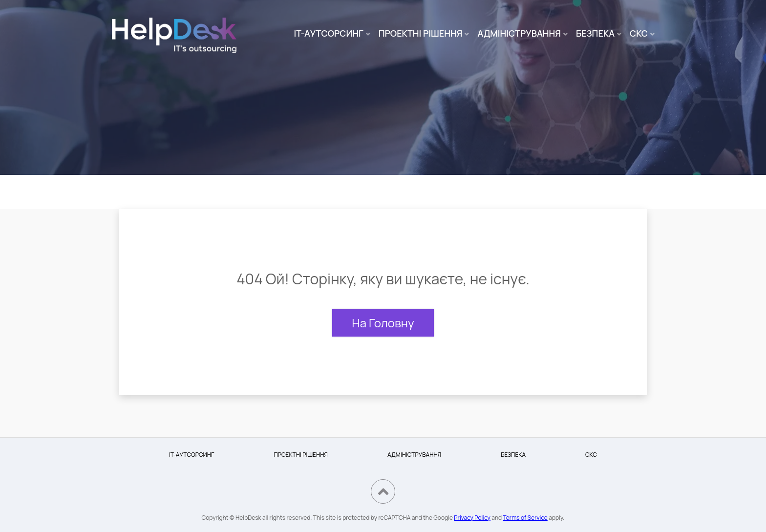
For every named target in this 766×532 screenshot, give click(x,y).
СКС (639, 33)
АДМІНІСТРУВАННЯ (519, 33)
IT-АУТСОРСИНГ (329, 33)
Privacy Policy (472, 518)
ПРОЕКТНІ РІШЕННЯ (421, 33)
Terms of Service (525, 518)
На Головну (383, 323)
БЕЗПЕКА (595, 33)
